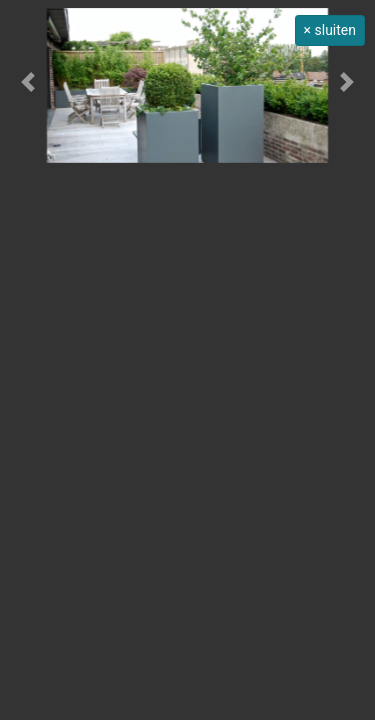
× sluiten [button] (330, 30)
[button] (28, 81)
